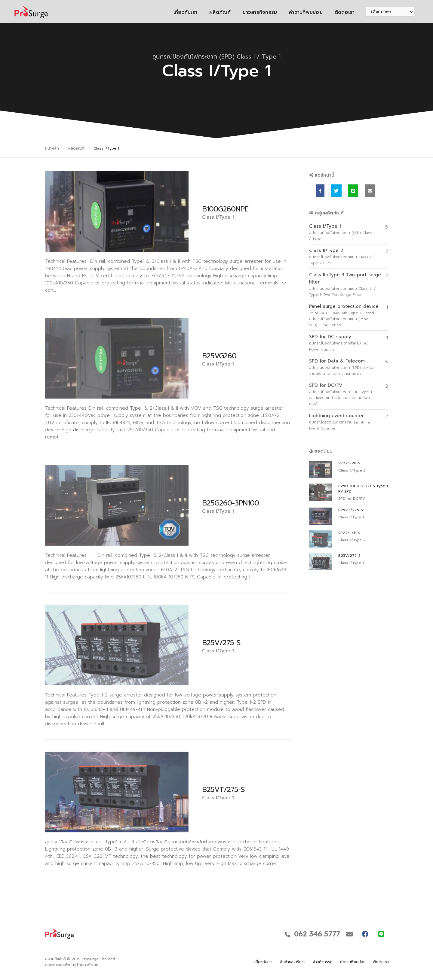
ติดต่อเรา (338, 12)
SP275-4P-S (349, 533)
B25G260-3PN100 (230, 503)
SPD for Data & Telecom (337, 361)
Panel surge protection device (344, 306)
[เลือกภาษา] (384, 12)
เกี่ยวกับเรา (179, 12)
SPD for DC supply (330, 337)
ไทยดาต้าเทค (88, 965)
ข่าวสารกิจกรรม (254, 12)
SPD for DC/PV (326, 385)
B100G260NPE (225, 209)
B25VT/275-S (223, 790)
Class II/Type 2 (326, 250)
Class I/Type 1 (325, 226)
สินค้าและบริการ (293, 962)
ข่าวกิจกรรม (323, 962)
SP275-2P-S (349, 463)
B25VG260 (219, 356)
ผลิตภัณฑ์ (214, 12)
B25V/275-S (221, 643)
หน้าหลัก (52, 148)
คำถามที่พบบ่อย (300, 12)
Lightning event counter (336, 416)
